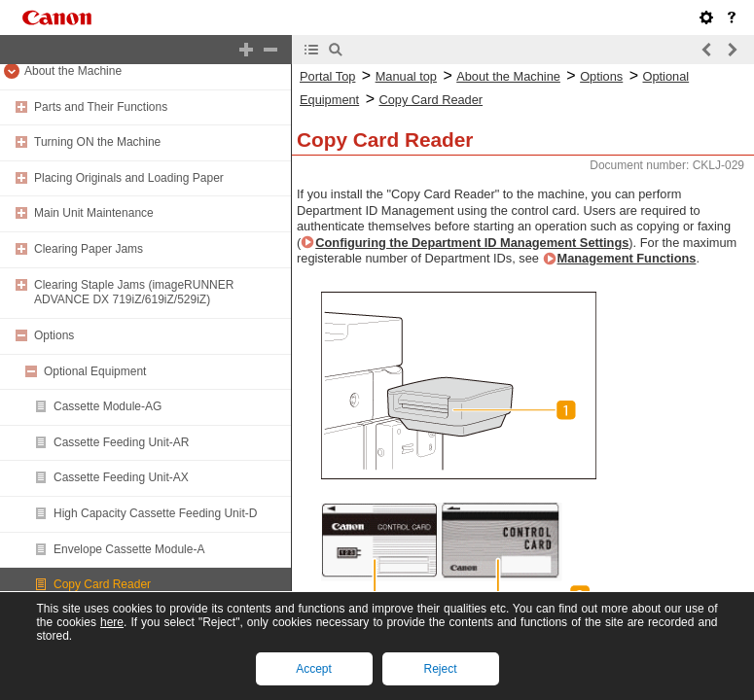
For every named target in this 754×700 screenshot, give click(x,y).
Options (54, 335)
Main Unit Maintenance (94, 213)
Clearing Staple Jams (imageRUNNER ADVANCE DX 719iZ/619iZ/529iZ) (134, 293)
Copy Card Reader (102, 584)
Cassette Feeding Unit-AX (121, 477)
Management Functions (627, 258)
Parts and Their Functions (101, 107)
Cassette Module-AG (108, 406)
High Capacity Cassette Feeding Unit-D (155, 513)
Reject (440, 669)
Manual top (406, 76)
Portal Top (327, 76)
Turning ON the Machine (97, 142)
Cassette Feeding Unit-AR (121, 442)
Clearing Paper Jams (89, 249)
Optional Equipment (95, 371)
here (112, 622)
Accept (314, 669)
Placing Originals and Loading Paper (129, 178)
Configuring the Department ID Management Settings (472, 243)
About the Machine (73, 71)
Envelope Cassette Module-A (129, 549)
